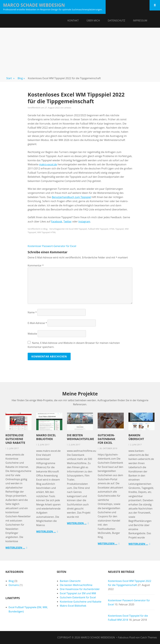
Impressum (140, 20)
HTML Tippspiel (116, 229)
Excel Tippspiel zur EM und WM (78, 593)
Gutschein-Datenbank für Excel (106, 439)
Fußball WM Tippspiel (98, 229)
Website (32, 334)
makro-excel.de (48, 164)
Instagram (84, 221)
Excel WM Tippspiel (78, 229)
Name (32, 312)
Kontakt (73, 20)
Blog (21, 78)
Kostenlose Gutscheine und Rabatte (15, 439)
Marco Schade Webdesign (34, 5)
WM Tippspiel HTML (47, 232)
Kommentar (36, 265)
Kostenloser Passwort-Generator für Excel (52, 246)
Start (10, 78)
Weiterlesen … (15, 548)
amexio (68, 108)
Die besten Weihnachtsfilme (81, 437)
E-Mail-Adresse (37, 323)
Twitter (67, 221)
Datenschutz (116, 20)
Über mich (93, 20)
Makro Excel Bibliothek (46, 437)
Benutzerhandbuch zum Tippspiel (71, 197)
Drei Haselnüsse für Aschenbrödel (80, 589)
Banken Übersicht (136, 437)
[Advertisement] (80, 51)
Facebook (57, 221)
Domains (14, 585)
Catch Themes (149, 637)
